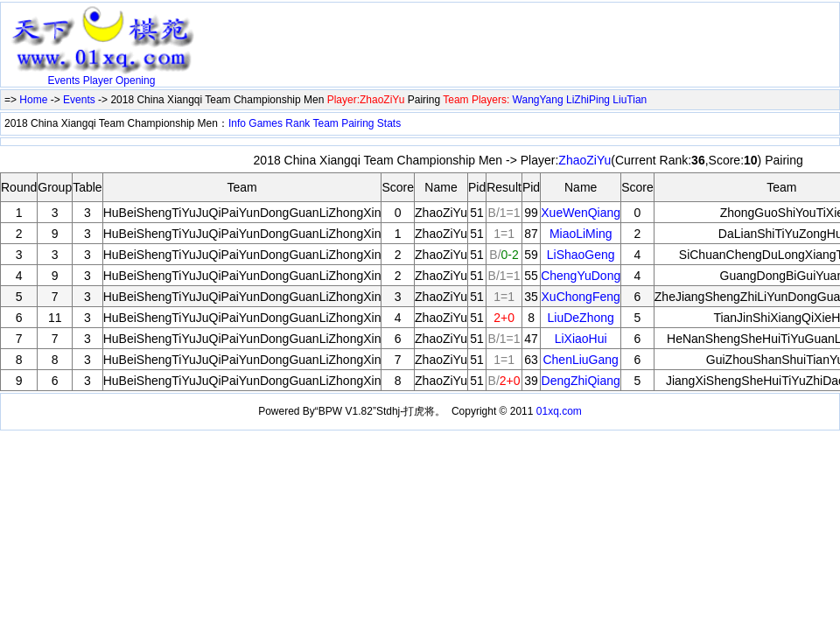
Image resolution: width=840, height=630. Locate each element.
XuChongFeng (581, 297)
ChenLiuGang (580, 360)
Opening (135, 80)
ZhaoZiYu (584, 160)
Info (237, 123)
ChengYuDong (581, 276)
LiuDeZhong (581, 318)
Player (98, 80)
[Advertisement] (407, 32)
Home (33, 100)
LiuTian (630, 100)
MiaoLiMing (581, 234)
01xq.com (559, 411)
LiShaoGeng (581, 255)
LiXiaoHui (581, 339)
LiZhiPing (588, 100)
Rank (297, 123)
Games (266, 123)
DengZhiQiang (581, 381)
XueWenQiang (581, 213)
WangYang (538, 100)
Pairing (357, 123)
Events (64, 80)
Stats (389, 123)
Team (325, 123)
